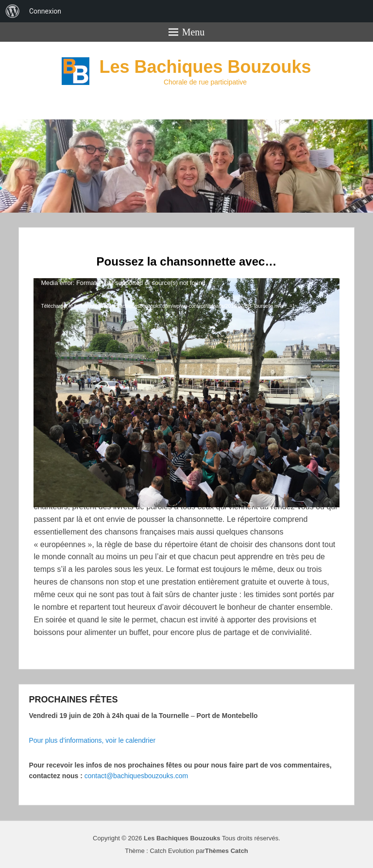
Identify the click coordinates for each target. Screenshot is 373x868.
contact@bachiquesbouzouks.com (136, 776)
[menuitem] (13, 11)
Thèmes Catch (227, 851)
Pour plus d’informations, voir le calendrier (92, 740)
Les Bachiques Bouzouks (205, 67)
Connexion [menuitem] (45, 11)
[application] (186, 364)
